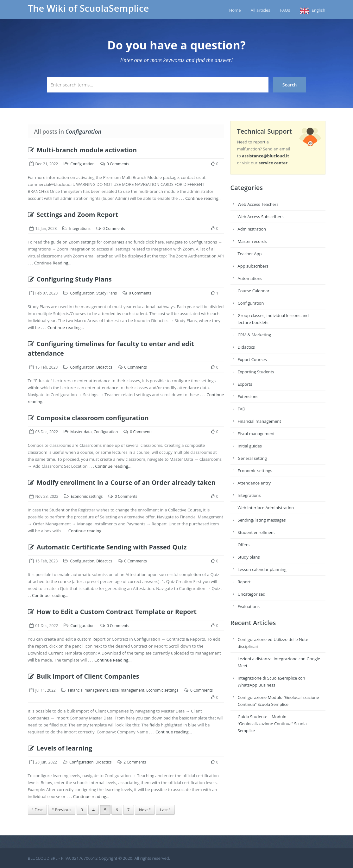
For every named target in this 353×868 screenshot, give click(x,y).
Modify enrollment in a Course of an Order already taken (122, 482)
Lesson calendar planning (262, 569)
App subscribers (253, 266)
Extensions (248, 396)
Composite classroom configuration (88, 418)
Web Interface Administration (266, 508)
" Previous (62, 810)
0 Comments (118, 164)
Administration (252, 229)
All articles (261, 10)
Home (235, 10)
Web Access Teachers (258, 204)
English (319, 10)
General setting (252, 458)
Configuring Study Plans (70, 279)
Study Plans (107, 293)
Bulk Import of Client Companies (84, 676)
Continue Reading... (53, 263)
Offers (244, 545)
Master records (252, 241)
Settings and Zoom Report (73, 215)
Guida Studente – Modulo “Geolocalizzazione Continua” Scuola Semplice (272, 724)
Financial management (88, 690)
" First (38, 810)
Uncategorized (252, 594)
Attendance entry (254, 483)
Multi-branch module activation (82, 150)
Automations (250, 278)
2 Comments (135, 762)
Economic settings (87, 496)
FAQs (285, 10)
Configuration (82, 164)
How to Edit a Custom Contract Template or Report (112, 612)
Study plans (249, 557)
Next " (145, 810)
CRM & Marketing (254, 335)
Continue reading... (203, 198)
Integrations (80, 228)
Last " (165, 810)
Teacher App (250, 254)
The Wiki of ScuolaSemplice (88, 8)
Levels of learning (60, 748)
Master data (81, 432)
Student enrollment (256, 532)
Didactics (104, 367)
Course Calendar (254, 291)
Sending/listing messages (262, 520)
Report (244, 582)
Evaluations (249, 606)
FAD (242, 409)
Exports (245, 384)
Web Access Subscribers (261, 217)
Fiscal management (127, 690)
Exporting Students (256, 372)
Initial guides (250, 446)
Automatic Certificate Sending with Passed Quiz (107, 547)
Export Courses (252, 359)
